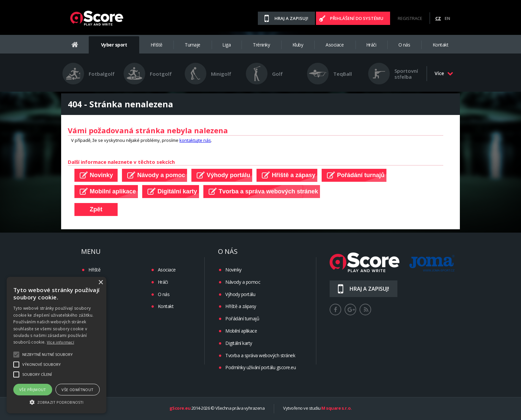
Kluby (298, 45)
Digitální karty (239, 343)
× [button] (101, 283)
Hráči (371, 45)
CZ (438, 18)
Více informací (60, 342)
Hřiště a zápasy (241, 306)
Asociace (335, 45)
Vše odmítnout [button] (77, 390)
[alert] (56, 345)
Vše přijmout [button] (33, 390)
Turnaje (193, 45)
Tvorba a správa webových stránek (260, 355)
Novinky (233, 270)
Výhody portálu (240, 294)
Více (444, 73)
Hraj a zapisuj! (291, 18)
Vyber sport (114, 45)
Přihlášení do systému (357, 18)
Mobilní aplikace (241, 331)
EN (447, 18)
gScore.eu (180, 408)
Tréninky (261, 45)
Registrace (410, 18)
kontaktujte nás (195, 140)
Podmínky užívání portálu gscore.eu (260, 367)
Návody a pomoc (243, 282)
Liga (226, 45)
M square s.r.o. (337, 408)
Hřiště (156, 45)
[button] (56, 402)
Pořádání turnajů (242, 318)
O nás (404, 45)
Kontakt (441, 45)
